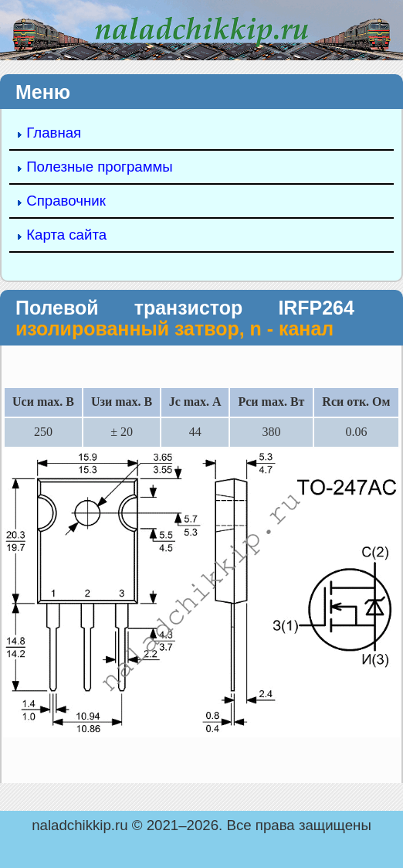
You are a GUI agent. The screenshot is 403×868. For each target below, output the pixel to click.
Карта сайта (66, 235)
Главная (54, 133)
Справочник (66, 201)
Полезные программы (100, 167)
